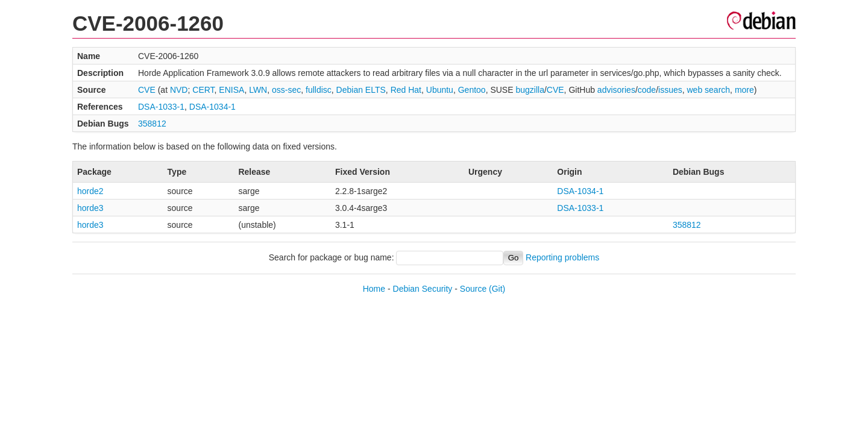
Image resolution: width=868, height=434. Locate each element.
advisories (616, 90)
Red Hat (406, 90)
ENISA (231, 90)
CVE (147, 90)
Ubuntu (440, 90)
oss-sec (286, 90)
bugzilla (530, 90)
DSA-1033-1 (161, 107)
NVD (179, 90)
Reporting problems (562, 257)
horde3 (90, 208)
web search (709, 90)
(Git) (497, 289)
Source (473, 289)
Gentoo (472, 90)
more (744, 90)
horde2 (90, 191)
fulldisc (319, 90)
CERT (203, 90)
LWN (258, 90)
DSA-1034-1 (212, 107)
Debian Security (423, 289)
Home (374, 289)
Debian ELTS (361, 90)
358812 (152, 124)
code (647, 90)
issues (670, 90)
